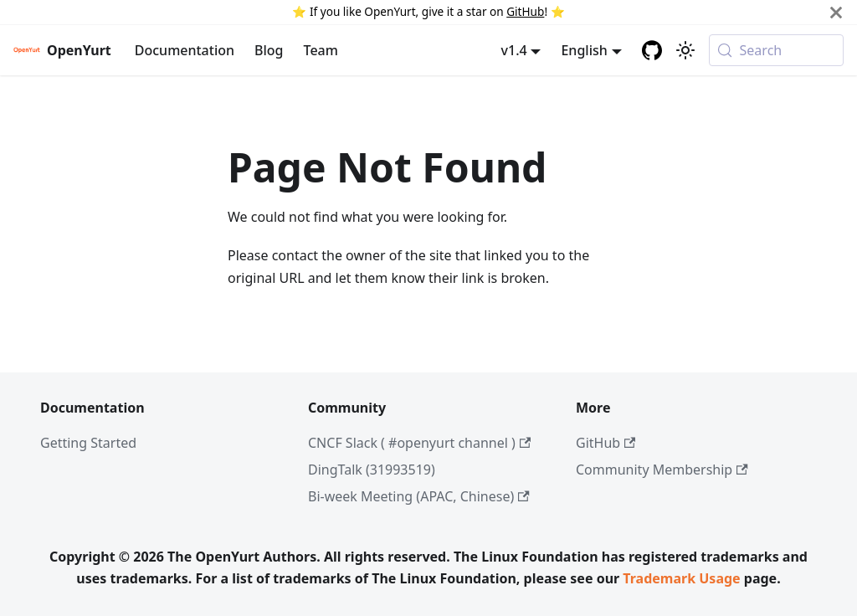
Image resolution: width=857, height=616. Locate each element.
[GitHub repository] (652, 50)
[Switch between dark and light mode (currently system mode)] (685, 50)
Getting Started (88, 443)
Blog (269, 50)
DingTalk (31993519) (372, 470)
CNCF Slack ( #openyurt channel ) (419, 443)
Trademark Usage (681, 578)
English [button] (584, 50)
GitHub (525, 11)
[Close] (836, 12)
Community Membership (662, 470)
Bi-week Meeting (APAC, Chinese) (419, 496)
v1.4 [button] (514, 50)
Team (321, 50)
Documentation (185, 50)
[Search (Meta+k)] (776, 50)
